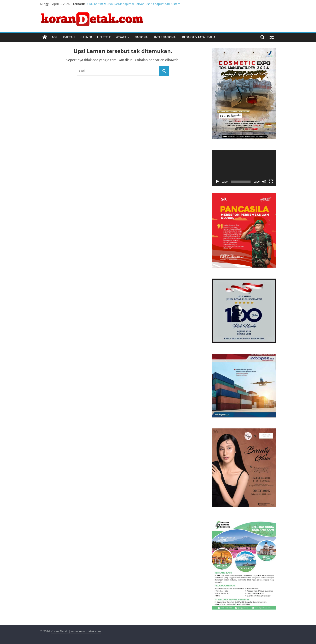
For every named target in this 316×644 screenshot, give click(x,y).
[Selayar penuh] (271, 182)
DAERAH (69, 37)
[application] (244, 168)
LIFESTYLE (104, 37)
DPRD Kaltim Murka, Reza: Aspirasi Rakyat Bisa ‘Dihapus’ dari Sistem (133, 4)
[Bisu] (264, 182)
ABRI (55, 37)
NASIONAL (142, 37)
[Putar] (217, 182)
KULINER (86, 37)
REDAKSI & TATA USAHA (199, 37)
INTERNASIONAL (166, 37)
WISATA (121, 37)
